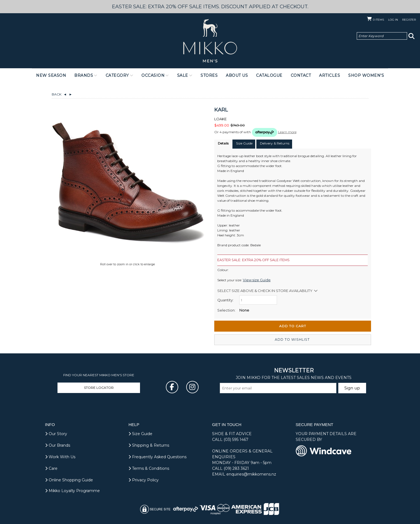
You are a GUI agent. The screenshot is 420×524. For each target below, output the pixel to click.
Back (59, 94)
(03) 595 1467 (236, 439)
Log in (393, 20)
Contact (301, 75)
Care (51, 468)
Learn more (287, 132)
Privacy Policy (144, 480)
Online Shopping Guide (69, 480)
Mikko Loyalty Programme (72, 490)
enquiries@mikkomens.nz (251, 474)
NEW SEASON (51, 75)
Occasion (153, 75)
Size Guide (140, 433)
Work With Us (60, 457)
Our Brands (58, 445)
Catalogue (269, 75)
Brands (84, 75)
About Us (237, 75)
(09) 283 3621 (236, 468)
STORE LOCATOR (99, 387)
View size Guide (255, 280)
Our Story (56, 433)
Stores (209, 75)
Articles (330, 75)
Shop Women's (366, 75)
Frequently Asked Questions (157, 457)
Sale (183, 75)
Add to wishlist (293, 339)
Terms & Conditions (149, 468)
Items (378, 20)
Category (117, 75)
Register (409, 20)
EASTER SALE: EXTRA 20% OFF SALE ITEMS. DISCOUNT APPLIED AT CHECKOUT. (210, 6)
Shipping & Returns (149, 445)
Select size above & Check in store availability (265, 290)
